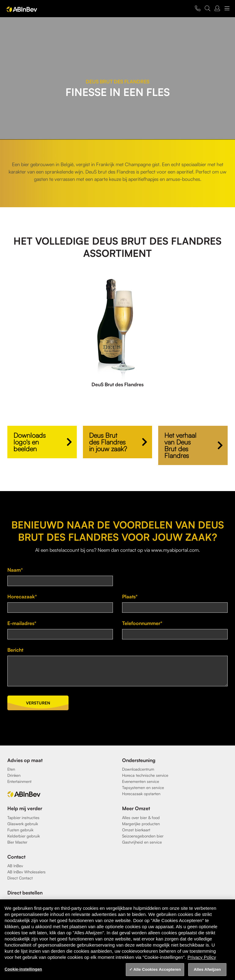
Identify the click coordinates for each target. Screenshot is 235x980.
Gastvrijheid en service (142, 842)
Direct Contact (20, 878)
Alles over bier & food (141, 818)
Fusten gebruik (20, 830)
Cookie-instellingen (23, 969)
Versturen (38, 703)
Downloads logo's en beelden (30, 442)
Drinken (14, 775)
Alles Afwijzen (207, 969)
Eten (11, 769)
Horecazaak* (22, 597)
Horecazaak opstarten (141, 794)
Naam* (15, 570)
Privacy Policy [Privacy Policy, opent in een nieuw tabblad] (202, 957)
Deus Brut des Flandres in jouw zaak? (108, 442)
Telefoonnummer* (142, 623)
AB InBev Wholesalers (26, 872)
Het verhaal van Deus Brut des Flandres (180, 445)
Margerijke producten (141, 824)
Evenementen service (141, 781)
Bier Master (17, 842)
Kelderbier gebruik (24, 836)
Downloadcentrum (138, 769)
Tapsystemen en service (143, 787)
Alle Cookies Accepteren (157, 969)
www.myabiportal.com (175, 550)
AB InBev (15, 866)
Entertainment (19, 781)
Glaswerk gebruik (23, 824)
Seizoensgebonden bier (143, 836)
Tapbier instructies (23, 818)
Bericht (15, 650)
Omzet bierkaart (136, 830)
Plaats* (130, 597)
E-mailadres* (22, 623)
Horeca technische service (145, 775)
